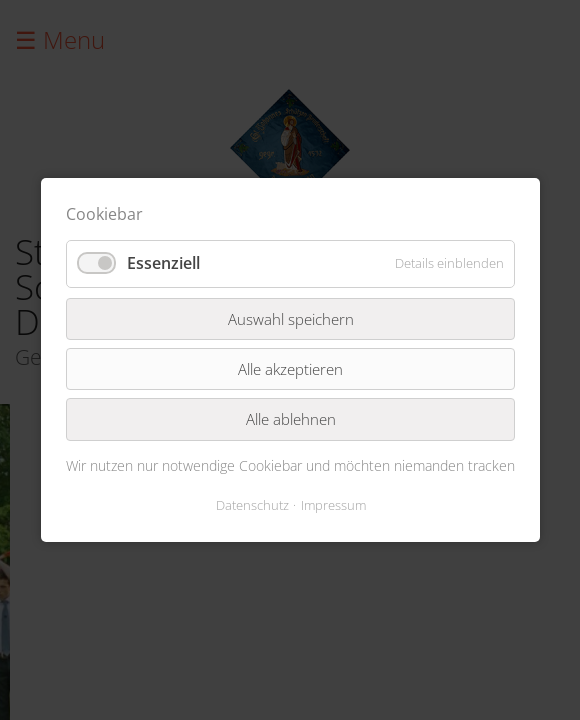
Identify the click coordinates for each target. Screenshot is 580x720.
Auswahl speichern (290, 318)
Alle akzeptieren (290, 369)
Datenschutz (251, 505)
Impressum (332, 505)
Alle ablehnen (290, 419)
